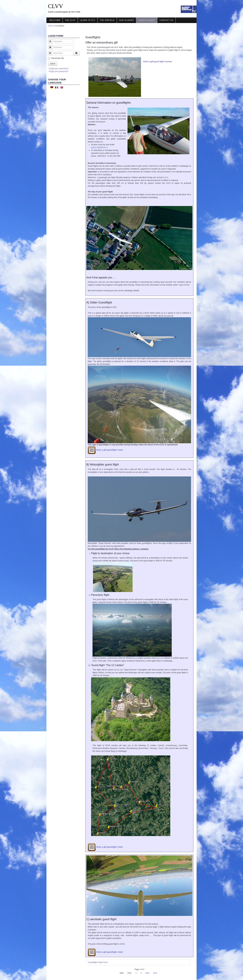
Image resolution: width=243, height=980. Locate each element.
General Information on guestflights (109, 103)
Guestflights (147, 20)
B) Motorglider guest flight (103, 465)
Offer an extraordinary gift (102, 43)
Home (50, 26)
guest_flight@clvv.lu (99, 147)
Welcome (55, 20)
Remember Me (58, 58)
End (155, 973)
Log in (53, 63)
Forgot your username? (59, 69)
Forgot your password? (59, 71)
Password (49, 49)
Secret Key (49, 55)
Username (49, 43)
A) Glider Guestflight (99, 302)
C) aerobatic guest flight (101, 919)
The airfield (107, 20)
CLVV (56, 6)
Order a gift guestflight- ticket (109, 450)
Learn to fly (88, 20)
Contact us (166, 20)
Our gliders (127, 20)
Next (148, 973)
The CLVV (70, 20)
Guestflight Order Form (98, 962)
